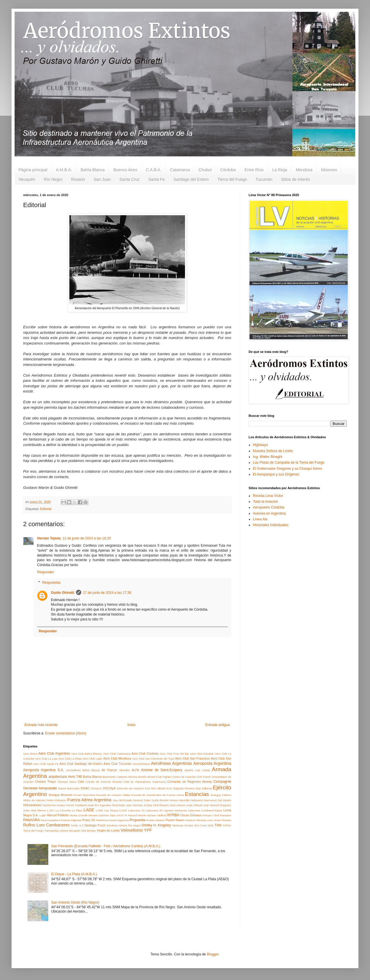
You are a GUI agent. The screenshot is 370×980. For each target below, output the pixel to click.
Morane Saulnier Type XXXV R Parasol (113, 815)
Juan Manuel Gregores (217, 805)
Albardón (124, 770)
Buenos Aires (125, 170)
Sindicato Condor (183, 825)
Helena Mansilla (179, 800)
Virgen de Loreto (108, 830)
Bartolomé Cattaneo (115, 777)
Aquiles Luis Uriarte (197, 770)
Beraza (133, 777)
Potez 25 (89, 820)
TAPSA (227, 825)
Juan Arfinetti (194, 805)
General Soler (142, 800)
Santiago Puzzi (95, 825)
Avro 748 (75, 777)
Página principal (33, 170)
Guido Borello (160, 800)
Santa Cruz (129, 179)
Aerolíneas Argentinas (171, 763)
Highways (260, 445)
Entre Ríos (254, 170)
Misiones (329, 170)
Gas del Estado (122, 800)
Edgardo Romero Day (187, 788)
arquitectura (58, 777)
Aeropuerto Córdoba (269, 507)
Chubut (205, 170)
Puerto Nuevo (175, 820)
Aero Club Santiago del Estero (81, 764)
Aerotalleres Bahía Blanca (83, 770)
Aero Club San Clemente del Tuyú (153, 759)
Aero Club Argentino (54, 754)
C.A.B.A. (154, 170)
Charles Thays (45, 782)
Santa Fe (157, 179)
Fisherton (60, 800)
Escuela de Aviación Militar (113, 795)
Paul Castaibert (50, 820)
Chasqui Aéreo (67, 782)
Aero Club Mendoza (117, 758)
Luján (43, 815)
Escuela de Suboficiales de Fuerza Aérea (157, 795)
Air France (109, 770)
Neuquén (27, 179)
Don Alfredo (158, 788)
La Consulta (63, 810)
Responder (46, 572)
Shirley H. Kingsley (156, 825)
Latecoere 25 (136, 810)
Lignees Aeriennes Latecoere (182, 810)
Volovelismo (132, 830)
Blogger (213, 954)
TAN (218, 825)
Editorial (46, 509)
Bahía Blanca (93, 170)
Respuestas (51, 583)
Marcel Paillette (58, 815)
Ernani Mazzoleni (84, 795)
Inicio (132, 725)
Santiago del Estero (191, 179)
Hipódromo (49, 805)
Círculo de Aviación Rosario (104, 782)
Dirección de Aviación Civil (133, 788)
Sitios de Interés (295, 179)
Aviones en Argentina (269, 513)
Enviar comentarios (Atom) (66, 733)
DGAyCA (96, 788)
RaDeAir (191, 820)
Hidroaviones (32, 805)
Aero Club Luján (92, 759)
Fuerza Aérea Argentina (89, 800)
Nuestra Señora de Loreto (273, 451)
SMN (211, 825)
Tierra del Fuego (232, 179)
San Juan (102, 179)
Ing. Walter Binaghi (268, 457)
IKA (97, 805)
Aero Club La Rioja (70, 759)
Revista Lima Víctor (209, 820)
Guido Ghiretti (63, 593)
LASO (123, 810)
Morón (142, 815)
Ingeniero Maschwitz (112, 805)
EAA (170, 788)
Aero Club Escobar (202, 754)
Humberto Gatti (84, 805)
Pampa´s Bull (211, 815)
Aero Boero (30, 754)
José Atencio (177, 805)
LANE (100, 810)
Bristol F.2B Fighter (159, 777)
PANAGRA (32, 820)
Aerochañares (141, 764)
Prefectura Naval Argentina (112, 820)
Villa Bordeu (88, 831)
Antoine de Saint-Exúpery (162, 770)
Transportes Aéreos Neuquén (62, 831)
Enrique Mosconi (61, 795)
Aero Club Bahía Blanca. (87, 754)
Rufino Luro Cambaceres (46, 825)
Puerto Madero (156, 820)
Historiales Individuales (271, 525)
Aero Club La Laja (46, 759)
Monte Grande (79, 815)
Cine (81, 782)
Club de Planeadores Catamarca (145, 782)
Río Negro (53, 179)
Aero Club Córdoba (145, 754)
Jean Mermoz (134, 805)
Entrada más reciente (41, 725)
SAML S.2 (77, 825)
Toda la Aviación (266, 502)
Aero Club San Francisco (192, 758)
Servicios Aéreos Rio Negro (124, 825)
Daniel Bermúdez (69, 788)
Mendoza (304, 170)
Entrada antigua (218, 725)
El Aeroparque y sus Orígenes (276, 474)
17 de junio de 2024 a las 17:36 (107, 593)
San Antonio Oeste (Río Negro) (75, 902)
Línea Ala (260, 519)
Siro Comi (200, 825)
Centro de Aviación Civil (187, 777)
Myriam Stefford (157, 815)
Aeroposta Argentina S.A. (44, 770)
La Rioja (280, 170)
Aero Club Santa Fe (46, 764)
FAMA (50, 800)
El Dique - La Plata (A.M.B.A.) (74, 874)
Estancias (197, 794)
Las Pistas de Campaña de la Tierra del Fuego (289, 463)
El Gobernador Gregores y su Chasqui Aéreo (287, 469)
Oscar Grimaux (191, 815)
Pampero (226, 815)
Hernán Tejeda (49, 538)
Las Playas (111, 810)
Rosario (78, 179)
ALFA (135, 770)
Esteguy (216, 795)
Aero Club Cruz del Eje (174, 754)
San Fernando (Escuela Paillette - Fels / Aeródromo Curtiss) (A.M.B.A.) (106, 846)
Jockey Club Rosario (156, 805)
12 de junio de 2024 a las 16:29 (87, 538)
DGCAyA (110, 788)
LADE (89, 810)
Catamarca (180, 170)
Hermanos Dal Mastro (218, 800)
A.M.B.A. (64, 170)
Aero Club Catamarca (117, 754)
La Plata (77, 810)
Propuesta (137, 820)
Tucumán (264, 179)
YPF (148, 830)
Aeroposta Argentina (212, 763)
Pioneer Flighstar (71, 820)
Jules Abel (30, 810)
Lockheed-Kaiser (212, 810)
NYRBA (173, 815)
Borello (143, 777)
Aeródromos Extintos (127, 31)
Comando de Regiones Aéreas (190, 782)
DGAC (85, 788)
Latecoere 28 (154, 810)
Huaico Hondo (65, 805)
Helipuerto (197, 800)
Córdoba (228, 170)
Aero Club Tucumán (118, 764)
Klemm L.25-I (46, 810)
